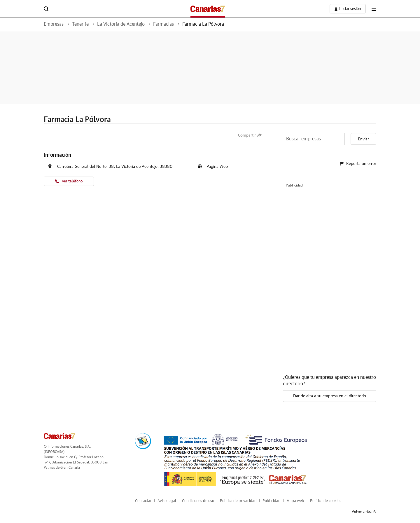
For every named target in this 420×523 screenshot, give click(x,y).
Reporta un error (358, 164)
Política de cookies (326, 501)
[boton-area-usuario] (348, 9)
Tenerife (80, 24)
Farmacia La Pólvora (203, 24)
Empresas (54, 24)
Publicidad (272, 501)
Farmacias (163, 24)
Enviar (363, 139)
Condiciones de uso (198, 501)
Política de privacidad (238, 501)
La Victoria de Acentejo (121, 24)
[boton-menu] (374, 9)
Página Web (217, 167)
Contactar (143, 501)
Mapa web (295, 501)
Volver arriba (364, 512)
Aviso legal (167, 501)
